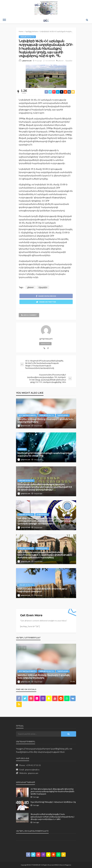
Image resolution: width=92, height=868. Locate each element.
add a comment (29, 315)
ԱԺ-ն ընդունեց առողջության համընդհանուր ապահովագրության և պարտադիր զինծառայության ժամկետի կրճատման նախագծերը (45, 555)
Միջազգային (42, 514)
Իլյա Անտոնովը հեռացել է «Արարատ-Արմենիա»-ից (53, 802)
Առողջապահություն (27, 415)
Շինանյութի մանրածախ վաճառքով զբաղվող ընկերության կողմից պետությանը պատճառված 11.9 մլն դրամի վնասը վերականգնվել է (45, 487)
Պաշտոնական (63, 415)
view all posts (45, 344)
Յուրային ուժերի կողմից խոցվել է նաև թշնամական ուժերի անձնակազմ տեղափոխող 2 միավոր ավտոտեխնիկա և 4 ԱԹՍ (52, 817)
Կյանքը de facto (27, 37)
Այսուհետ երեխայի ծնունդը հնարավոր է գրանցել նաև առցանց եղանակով (45, 420)
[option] (46, 664)
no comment (50, 61)
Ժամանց (22, 449)
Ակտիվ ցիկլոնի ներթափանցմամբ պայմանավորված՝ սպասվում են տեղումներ (45, 454)
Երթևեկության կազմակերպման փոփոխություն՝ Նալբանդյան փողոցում (42, 590)
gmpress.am (27, 61)
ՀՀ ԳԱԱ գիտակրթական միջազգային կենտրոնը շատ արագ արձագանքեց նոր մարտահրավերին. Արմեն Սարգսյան (53, 791)
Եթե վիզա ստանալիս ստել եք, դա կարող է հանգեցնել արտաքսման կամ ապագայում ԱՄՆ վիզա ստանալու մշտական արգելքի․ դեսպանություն (45, 521)
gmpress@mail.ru (32, 770)
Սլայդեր (69, 61)
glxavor (61, 61)
